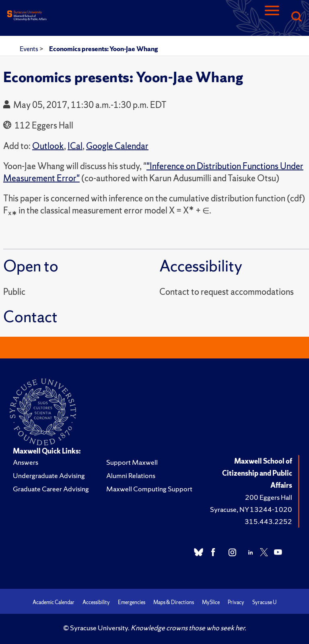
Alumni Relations (131, 475)
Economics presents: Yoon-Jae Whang (103, 49)
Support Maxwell (132, 462)
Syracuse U (264, 602)
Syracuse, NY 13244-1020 (251, 509)
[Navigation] (272, 17)
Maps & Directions (174, 602)
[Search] (296, 17)
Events (30, 49)
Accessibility (96, 602)
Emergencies (132, 602)
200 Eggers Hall (269, 497)
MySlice (211, 602)
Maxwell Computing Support (149, 489)
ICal (75, 146)
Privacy (236, 602)
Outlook (48, 146)
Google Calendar (117, 146)
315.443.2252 (268, 521)
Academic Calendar (54, 602)
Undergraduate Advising (49, 475)
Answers (26, 462)
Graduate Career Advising (51, 489)
